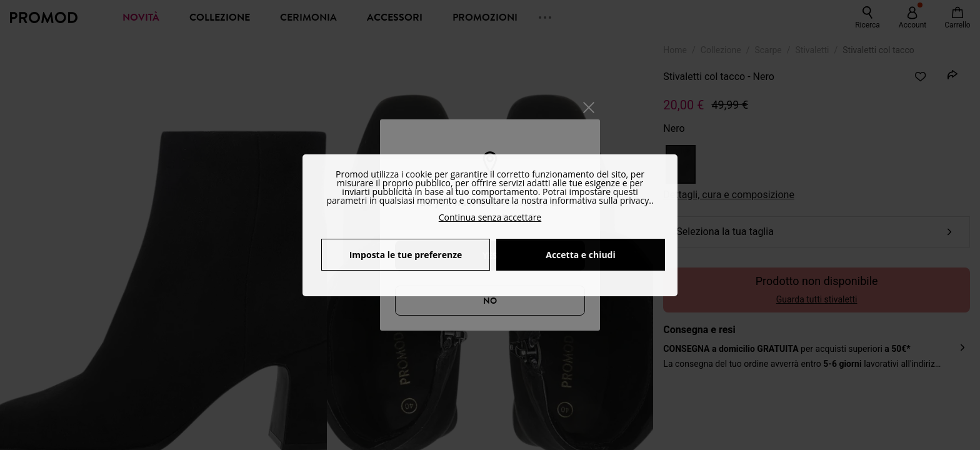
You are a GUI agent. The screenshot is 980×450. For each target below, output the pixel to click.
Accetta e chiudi (581, 255)
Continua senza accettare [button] (490, 217)
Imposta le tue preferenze (406, 255)
